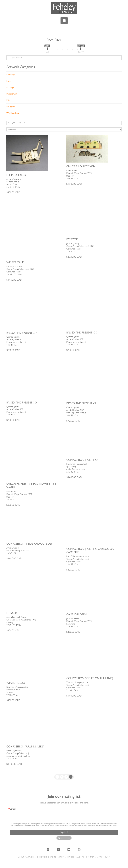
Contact (90, 857)
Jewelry (10, 81)
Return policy (103, 857)
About (21, 857)
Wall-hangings (13, 113)
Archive (80, 857)
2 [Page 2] (66, 777)
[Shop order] (64, 129)
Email (13, 809)
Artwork (31, 857)
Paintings (10, 87)
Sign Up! (64, 832)
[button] (64, 21)
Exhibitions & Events (46, 857)
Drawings (11, 75)
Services (70, 857)
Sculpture (11, 107)
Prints (9, 100)
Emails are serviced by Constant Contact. (104, 826)
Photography (12, 94)
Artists (61, 857)
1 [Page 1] (62, 777)
